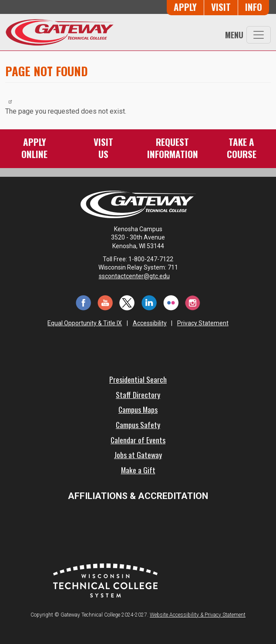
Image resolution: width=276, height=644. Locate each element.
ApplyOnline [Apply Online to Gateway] (34, 148)
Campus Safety (138, 425)
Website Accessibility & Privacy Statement (198, 615)
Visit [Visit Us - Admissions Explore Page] (221, 7)
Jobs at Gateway (138, 455)
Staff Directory (138, 394)
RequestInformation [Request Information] (173, 148)
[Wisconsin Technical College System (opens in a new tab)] (105, 580)
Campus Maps (138, 409)
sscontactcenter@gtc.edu (138, 276)
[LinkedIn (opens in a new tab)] (149, 302)
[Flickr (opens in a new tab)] (171, 302)
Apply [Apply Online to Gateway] (185, 7)
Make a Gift (138, 470)
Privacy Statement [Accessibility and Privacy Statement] (203, 323)
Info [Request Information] (254, 7)
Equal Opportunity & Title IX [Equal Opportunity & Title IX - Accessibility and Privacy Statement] (85, 323)
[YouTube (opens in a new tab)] (105, 302)
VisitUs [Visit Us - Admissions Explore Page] (103, 148)
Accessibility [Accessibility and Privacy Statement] (150, 323)
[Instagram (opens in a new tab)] (193, 302)
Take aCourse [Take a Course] (242, 148)
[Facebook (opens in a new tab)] (83, 302)
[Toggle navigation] (259, 35)
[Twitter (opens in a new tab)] (127, 302)
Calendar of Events (138, 440)
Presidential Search (138, 379)
